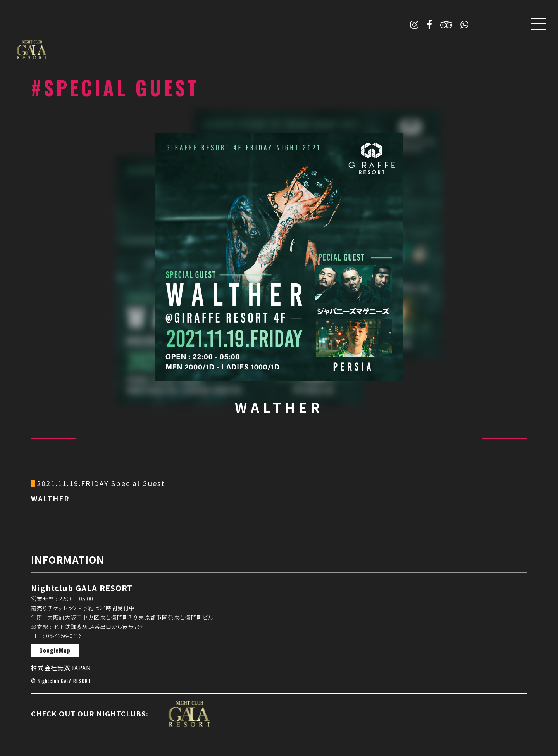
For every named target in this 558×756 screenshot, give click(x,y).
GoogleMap (55, 650)
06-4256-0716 (64, 636)
